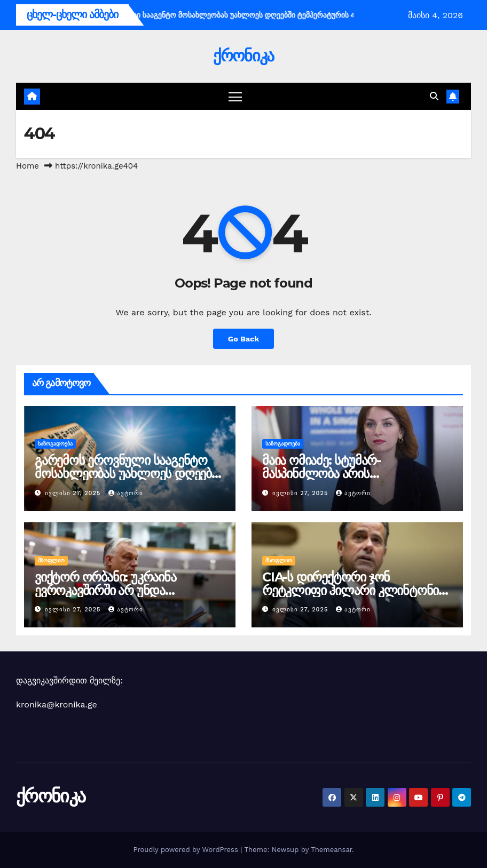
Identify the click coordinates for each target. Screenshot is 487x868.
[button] (434, 96)
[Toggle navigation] (235, 96)
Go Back (243, 339)
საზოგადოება (55, 444)
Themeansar (331, 850)
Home (28, 166)
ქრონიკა (243, 56)
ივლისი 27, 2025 (74, 493)
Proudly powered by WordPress (187, 850)
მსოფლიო (51, 560)
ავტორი (126, 493)
